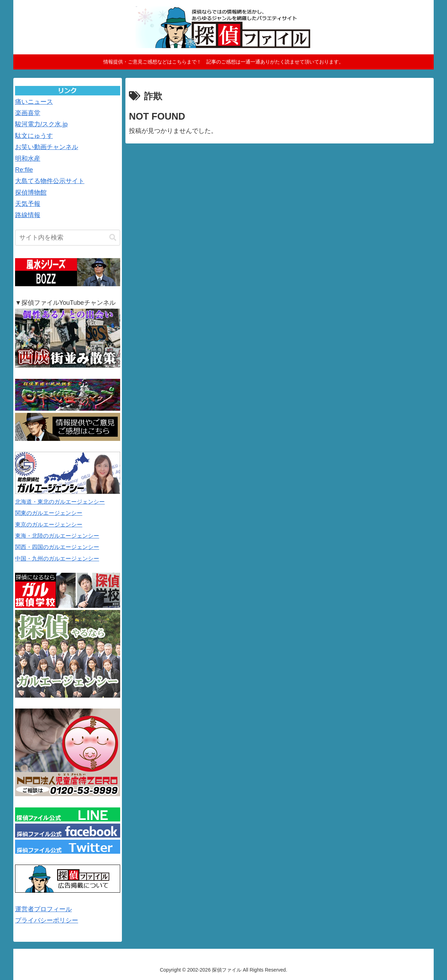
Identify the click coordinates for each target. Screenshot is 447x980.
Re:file (24, 170)
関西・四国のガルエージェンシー (57, 547)
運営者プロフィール (43, 909)
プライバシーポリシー (47, 920)
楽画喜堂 (28, 113)
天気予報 (28, 204)
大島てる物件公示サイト (50, 181)
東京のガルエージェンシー (49, 525)
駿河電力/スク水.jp (41, 124)
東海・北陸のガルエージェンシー (57, 536)
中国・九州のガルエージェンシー (57, 559)
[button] (113, 238)
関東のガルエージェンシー (49, 513)
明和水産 (28, 159)
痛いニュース (34, 102)
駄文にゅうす (34, 136)
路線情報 (28, 215)
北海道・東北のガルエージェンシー (60, 502)
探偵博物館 (31, 193)
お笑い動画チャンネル (47, 147)
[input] (68, 238)
